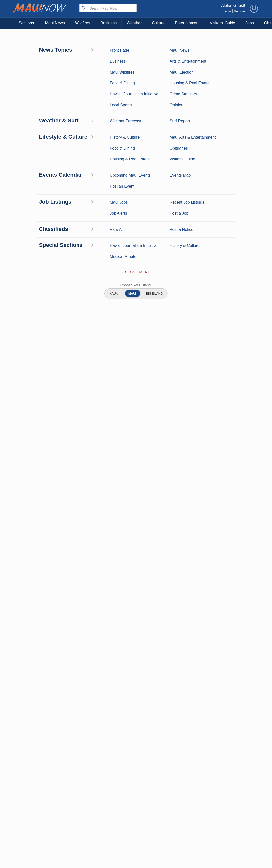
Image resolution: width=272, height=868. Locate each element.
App (136, 652)
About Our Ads (235, 651)
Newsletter (136, 662)
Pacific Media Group (236, 642)
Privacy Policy (210, 651)
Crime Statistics (31, 642)
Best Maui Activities (67, 642)
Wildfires (83, 23)
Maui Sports (67, 634)
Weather (134, 23)
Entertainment (187, 23)
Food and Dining (67, 650)
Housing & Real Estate (31, 660)
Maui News (55, 23)
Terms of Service (136, 672)
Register (240, 11)
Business (108, 23)
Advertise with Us (136, 641)
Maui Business (67, 619)
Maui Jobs (31, 671)
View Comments (93, 590)
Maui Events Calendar (67, 660)
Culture (158, 23)
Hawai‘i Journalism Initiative (31, 686)
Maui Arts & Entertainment (39, 40)
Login (227, 11)
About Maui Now (136, 620)
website (72, 272)
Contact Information (136, 631)
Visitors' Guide (223, 23)
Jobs (250, 23)
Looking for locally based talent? (118, 465)
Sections (22, 23)
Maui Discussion (31, 650)
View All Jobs (41, 449)
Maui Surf (31, 634)
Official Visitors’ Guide (67, 673)
